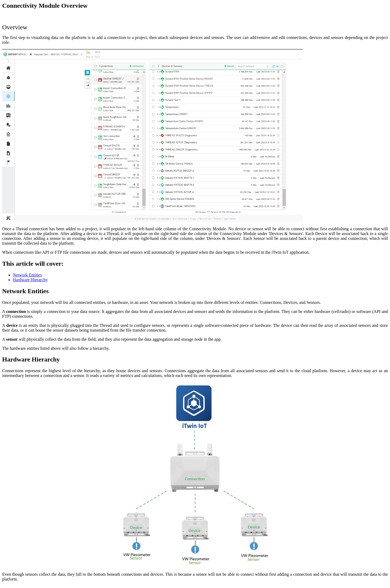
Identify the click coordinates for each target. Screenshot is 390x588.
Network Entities (27, 275)
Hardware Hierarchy (30, 280)
